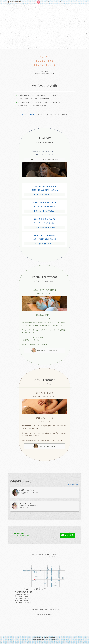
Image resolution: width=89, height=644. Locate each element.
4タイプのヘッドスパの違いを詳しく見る (44, 159)
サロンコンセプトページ (29, 114)
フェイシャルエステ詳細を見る (44, 350)
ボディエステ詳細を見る (44, 446)
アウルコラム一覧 (73, 484)
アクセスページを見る (44, 614)
